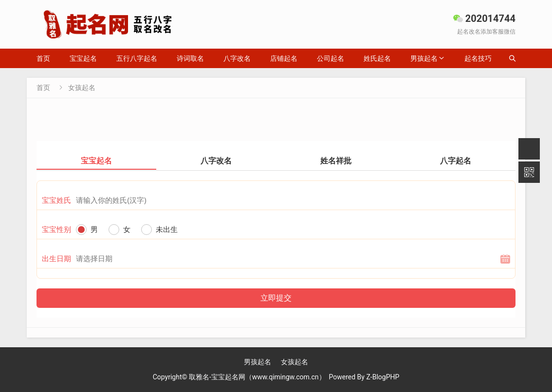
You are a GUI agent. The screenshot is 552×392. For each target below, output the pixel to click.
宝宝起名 (83, 58)
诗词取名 (190, 58)
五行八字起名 (137, 58)
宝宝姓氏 (56, 200)
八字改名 (237, 58)
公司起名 (331, 58)
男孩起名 (424, 58)
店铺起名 (284, 58)
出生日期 (56, 259)
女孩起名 (82, 88)
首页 (43, 58)
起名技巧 (478, 58)
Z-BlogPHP (383, 377)
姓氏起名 (377, 58)
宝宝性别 (56, 230)
